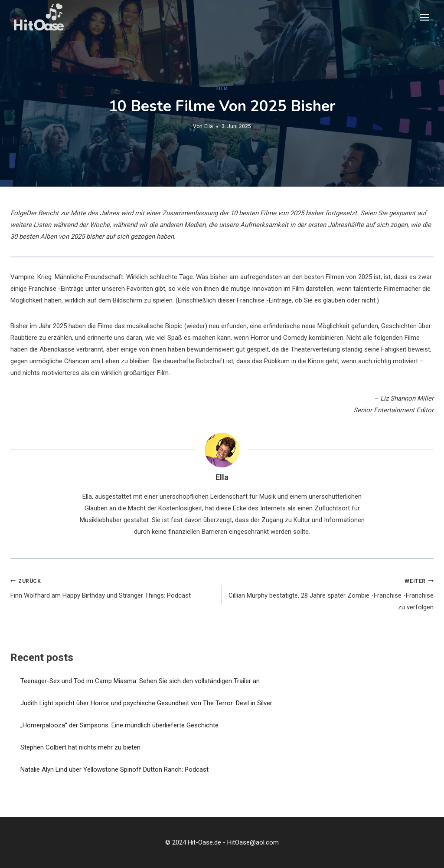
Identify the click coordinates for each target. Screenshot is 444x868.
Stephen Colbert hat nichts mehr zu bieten (80, 747)
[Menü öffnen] (424, 17)
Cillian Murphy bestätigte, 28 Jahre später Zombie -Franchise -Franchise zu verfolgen (331, 593)
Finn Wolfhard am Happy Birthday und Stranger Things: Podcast (113, 587)
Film (222, 89)
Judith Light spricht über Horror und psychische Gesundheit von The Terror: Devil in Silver (146, 703)
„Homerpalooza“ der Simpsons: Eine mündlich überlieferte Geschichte (119, 725)
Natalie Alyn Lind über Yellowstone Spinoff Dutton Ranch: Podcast (114, 769)
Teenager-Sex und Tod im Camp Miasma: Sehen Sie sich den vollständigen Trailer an (140, 681)
